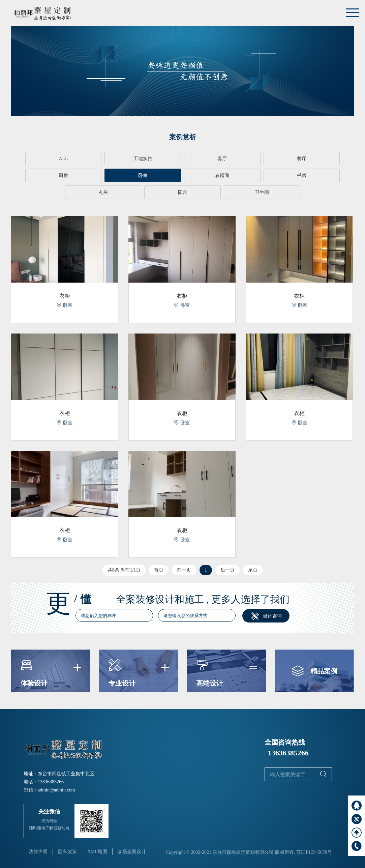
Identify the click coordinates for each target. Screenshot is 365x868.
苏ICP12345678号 (314, 852)
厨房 (320, 159)
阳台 (320, 176)
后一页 (227, 570)
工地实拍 (114, 159)
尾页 (253, 570)
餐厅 (251, 159)
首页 (159, 570)
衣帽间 (114, 176)
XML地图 (97, 851)
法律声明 (38, 851)
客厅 (182, 159)
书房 (182, 176)
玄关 (251, 176)
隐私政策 (67, 851)
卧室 (45, 176)
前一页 (184, 570)
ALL (45, 159)
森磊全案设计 (132, 851)
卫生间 (182, 192)
